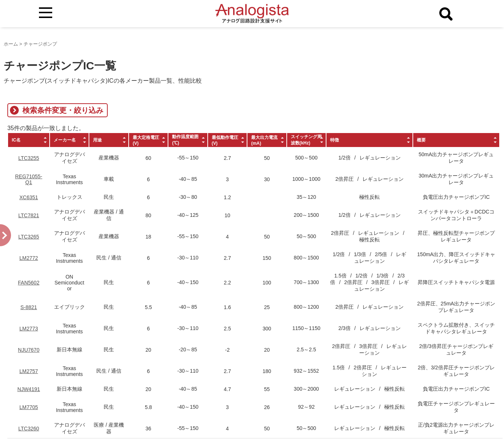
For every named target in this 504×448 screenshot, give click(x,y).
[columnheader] (29, 140)
